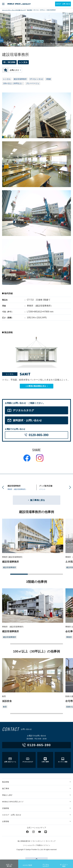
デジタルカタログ (46, 864)
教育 (5, 707)
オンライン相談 (64, 864)
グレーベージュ (33, 83)
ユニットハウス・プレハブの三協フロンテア (14, 10)
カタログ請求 (27, 863)
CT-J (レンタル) (36, 79)
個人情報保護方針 (24, 841)
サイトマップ (51, 841)
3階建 (48, 79)
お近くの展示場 (9, 864)
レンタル (7, 79)
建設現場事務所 (20, 79)
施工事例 (30, 10)
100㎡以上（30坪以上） (13, 83)
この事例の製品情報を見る (36, 386)
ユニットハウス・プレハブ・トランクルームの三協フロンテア (19, 4)
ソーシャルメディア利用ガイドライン (36, 845)
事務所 (69, 637)
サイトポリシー (38, 841)
